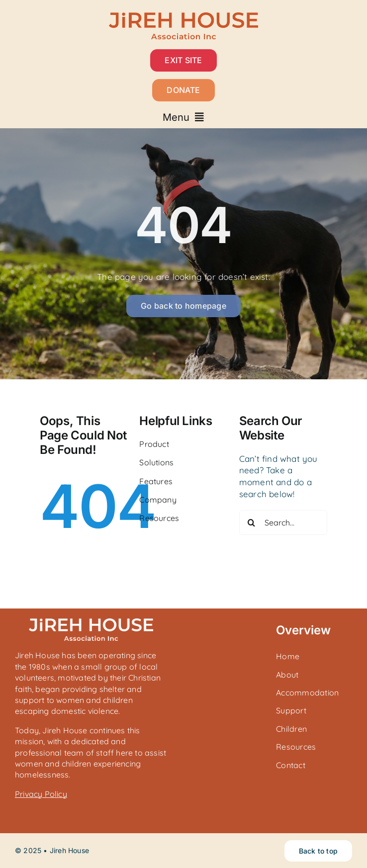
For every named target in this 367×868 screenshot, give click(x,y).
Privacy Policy (41, 794)
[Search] (252, 522)
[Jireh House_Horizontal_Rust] (183, 17)
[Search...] (283, 522)
